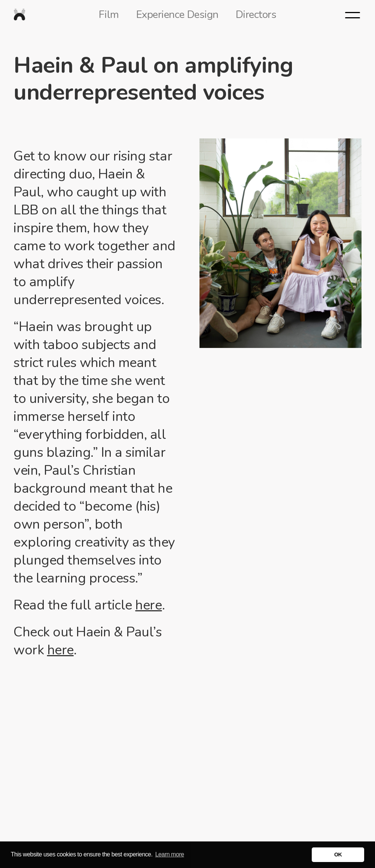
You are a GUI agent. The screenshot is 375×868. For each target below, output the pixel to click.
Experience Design (177, 15)
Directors (256, 15)
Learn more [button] (170, 854)
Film (109, 15)
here (148, 605)
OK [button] (338, 855)
